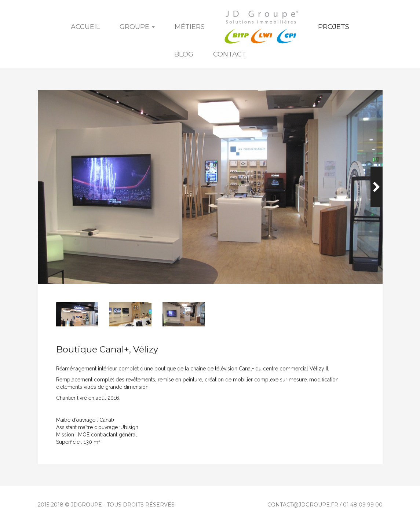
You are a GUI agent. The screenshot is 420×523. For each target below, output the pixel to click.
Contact (230, 54)
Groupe (137, 27)
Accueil (85, 27)
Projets (334, 27)
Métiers (190, 27)
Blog (184, 54)
